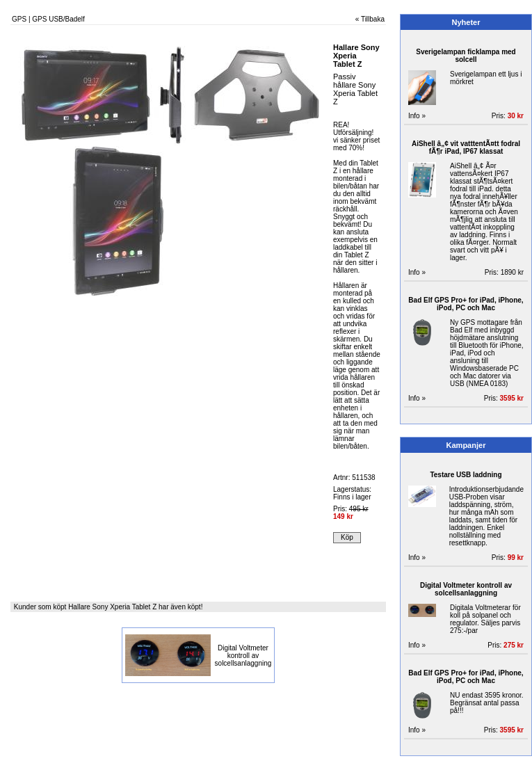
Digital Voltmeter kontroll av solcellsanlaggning (243, 656)
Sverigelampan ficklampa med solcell (466, 56)
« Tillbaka (370, 19)
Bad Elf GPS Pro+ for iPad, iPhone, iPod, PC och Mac (466, 304)
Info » (417, 116)
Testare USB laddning (466, 475)
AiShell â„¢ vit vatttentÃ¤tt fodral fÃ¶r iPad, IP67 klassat (466, 147)
